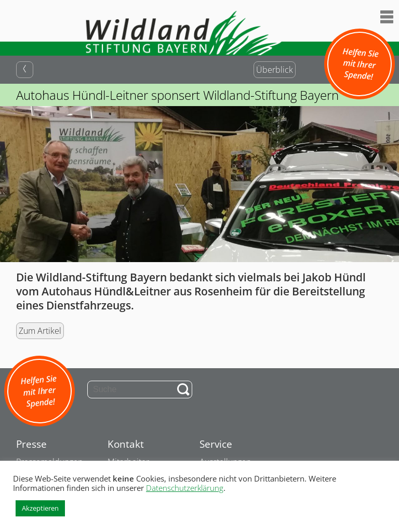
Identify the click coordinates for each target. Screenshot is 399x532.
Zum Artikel (40, 331)
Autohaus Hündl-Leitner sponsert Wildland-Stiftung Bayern (177, 95)
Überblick (275, 70)
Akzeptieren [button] (40, 508)
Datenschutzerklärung (185, 488)
